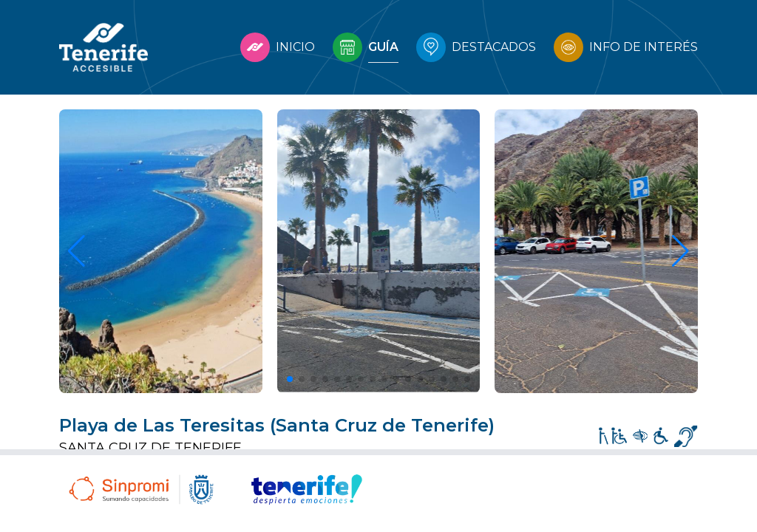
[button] (290, 379)
